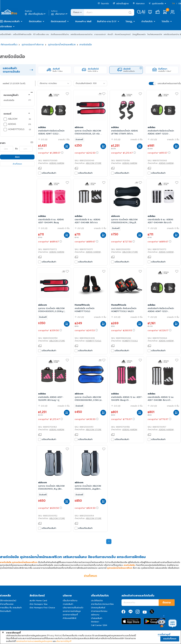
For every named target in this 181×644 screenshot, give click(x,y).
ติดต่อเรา (95, 622)
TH (173, 4)
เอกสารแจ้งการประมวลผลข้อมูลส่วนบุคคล (34, 641)
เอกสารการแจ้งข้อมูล (72, 611)
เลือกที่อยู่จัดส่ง (35, 14)
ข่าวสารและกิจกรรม (99, 611)
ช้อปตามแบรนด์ (58, 21)
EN (180, 4)
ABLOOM (13, 119)
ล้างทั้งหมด (17, 164)
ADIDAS (12, 124)
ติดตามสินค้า (6, 611)
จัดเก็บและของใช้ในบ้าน (60, 34)
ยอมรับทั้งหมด (170, 639)
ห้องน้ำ (110, 34)
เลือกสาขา (60, 14)
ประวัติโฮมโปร (97, 601)
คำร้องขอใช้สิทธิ (70, 618)
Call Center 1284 (99, 625)
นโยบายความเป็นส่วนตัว (73, 608)
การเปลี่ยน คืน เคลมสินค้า (11, 608)
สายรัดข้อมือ (86, 45)
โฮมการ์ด (103, 4)
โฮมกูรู (129, 21)
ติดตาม (167, 602)
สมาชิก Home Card (38, 601)
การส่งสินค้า (68, 604)
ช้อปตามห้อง (35, 21)
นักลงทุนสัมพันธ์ (98, 608)
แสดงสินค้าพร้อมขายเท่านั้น (169, 83)
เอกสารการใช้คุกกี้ (70, 615)
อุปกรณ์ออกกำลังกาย (33, 45)
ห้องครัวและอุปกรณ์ (123, 34)
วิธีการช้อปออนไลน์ (8, 601)
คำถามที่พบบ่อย (7, 604)
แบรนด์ (7, 114)
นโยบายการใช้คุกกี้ (64, 641)
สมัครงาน (95, 615)
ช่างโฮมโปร (147, 21)
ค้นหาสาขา (139, 4)
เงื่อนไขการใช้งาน (70, 601)
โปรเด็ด (165, 21)
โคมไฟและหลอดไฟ (155, 34)
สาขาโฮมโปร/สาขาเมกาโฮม (102, 604)
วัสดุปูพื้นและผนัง (139, 34)
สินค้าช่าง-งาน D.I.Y (107, 21)
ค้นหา (17, 157)
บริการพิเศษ (6, 27)
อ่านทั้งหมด (90, 576)
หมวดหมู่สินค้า (11, 95)
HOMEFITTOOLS (16, 129)
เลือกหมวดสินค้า (12, 21)
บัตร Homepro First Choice (42, 608)
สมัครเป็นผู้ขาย (121, 4)
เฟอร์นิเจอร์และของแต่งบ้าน (82, 34)
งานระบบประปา (100, 34)
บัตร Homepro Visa (38, 604)
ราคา (3, 143)
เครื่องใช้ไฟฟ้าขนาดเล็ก (22, 34)
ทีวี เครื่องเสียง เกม (41, 34)
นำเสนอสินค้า (97, 618)
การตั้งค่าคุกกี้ (164, 635)
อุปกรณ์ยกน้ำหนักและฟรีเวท (62, 45)
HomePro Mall (83, 21)
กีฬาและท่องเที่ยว (9, 45)
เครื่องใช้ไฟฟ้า (6, 34)
